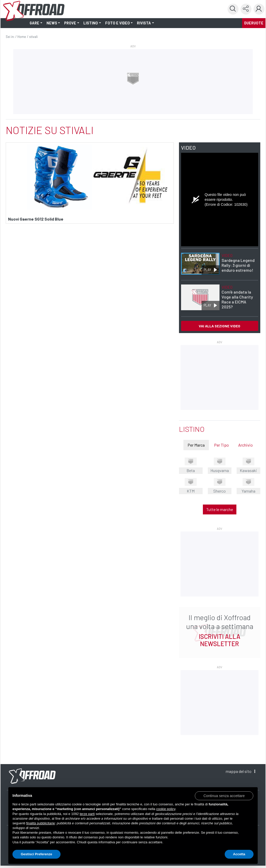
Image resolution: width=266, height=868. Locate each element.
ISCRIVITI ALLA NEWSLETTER (220, 640)
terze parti (87, 814)
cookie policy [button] (166, 809)
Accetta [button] (239, 854)
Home (22, 37)
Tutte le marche (220, 509)
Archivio (245, 445)
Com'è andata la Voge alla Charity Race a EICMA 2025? (237, 297)
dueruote (254, 23)
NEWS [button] (52, 23)
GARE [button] (34, 23)
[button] (224, 796)
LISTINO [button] (91, 23)
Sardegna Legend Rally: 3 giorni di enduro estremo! (238, 263)
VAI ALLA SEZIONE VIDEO (220, 326)
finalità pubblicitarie (41, 823)
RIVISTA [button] (144, 23)
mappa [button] (240, 771)
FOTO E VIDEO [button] (118, 23)
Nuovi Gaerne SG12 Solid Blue (36, 219)
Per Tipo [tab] (221, 445)
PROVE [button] (70, 23)
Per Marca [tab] (196, 445)
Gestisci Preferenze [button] (36, 854)
